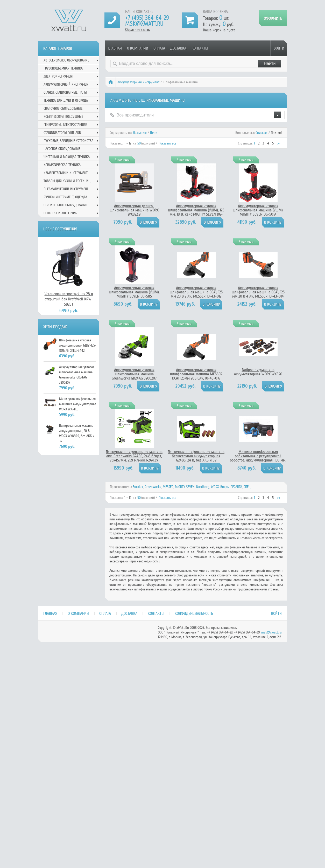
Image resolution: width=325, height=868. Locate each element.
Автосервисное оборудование (66, 60)
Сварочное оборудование (63, 109)
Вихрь (225, 487)
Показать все (167, 143)
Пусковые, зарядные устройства (68, 141)
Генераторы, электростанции (65, 125)
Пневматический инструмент (66, 189)
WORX (215, 487)
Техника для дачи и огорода (66, 101)
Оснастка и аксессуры (61, 213)
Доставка (178, 48)
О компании (138, 48)
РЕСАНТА (236, 487)
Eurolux (138, 487)
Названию (140, 133)
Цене (154, 133)
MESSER (168, 487)
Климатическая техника (62, 165)
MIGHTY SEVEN (185, 487)
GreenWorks (153, 487)
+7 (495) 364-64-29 (147, 18)
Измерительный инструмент (66, 173)
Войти (279, 48)
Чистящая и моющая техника (67, 157)
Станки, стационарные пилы (65, 92)
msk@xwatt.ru (144, 24)
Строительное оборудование (65, 205)
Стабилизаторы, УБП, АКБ (62, 133)
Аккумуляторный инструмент (138, 82)
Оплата (159, 48)
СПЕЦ (247, 487)
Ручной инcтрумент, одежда (65, 197)
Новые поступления (60, 229)
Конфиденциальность (194, 614)
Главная (115, 48)
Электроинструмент (59, 76)
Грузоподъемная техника (63, 68)
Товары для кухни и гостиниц (67, 181)
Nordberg (203, 487)
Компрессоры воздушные (63, 117)
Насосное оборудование (62, 149)
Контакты (200, 48)
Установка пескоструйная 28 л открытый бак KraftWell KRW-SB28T (69, 299)
